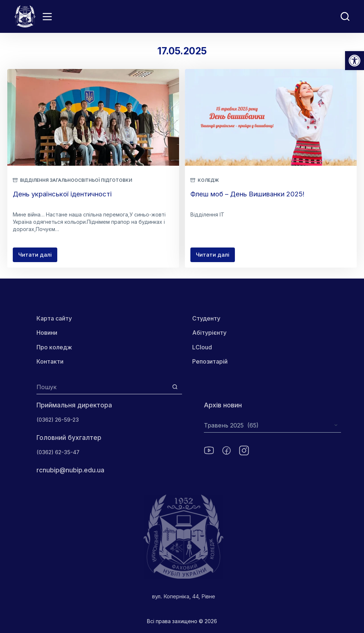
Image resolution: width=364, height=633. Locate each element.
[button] (355, 61)
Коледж (208, 180)
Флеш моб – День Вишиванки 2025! (255, 194)
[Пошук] (345, 16)
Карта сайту (54, 318)
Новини (47, 333)
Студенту (218, 318)
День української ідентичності (68, 194)
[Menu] (47, 17)
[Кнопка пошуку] (175, 387)
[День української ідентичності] (93, 117)
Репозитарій (222, 361)
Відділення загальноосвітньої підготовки (76, 180)
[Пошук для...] (102, 387)
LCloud (214, 347)
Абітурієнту (221, 333)
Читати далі (38, 257)
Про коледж (54, 347)
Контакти (50, 361)
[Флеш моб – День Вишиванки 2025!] (271, 117)
